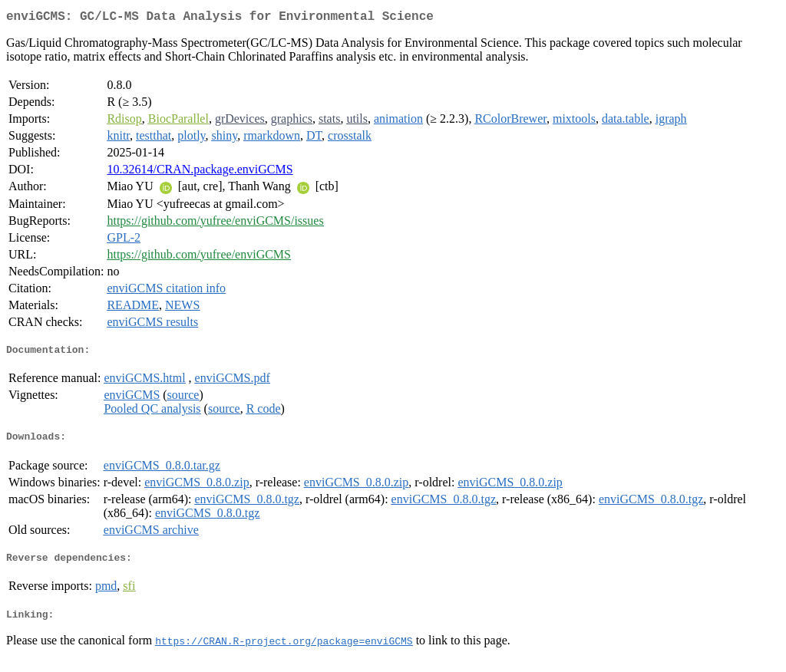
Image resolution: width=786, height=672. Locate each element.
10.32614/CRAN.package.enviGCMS (200, 172)
